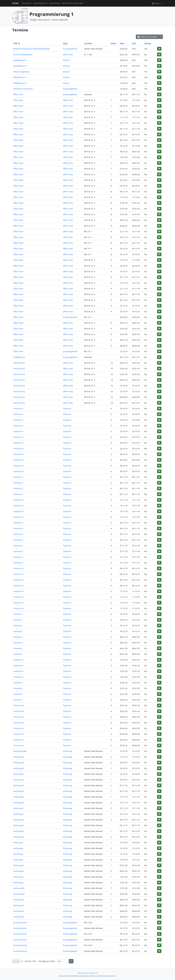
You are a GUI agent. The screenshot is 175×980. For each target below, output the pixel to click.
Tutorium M (19, 705)
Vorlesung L (18, 877)
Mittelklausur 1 (20, 77)
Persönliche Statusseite (72, 3)
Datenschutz (82, 973)
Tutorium (67, 409)
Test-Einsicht (19, 363)
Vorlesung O (19, 911)
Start (122, 43)
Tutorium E (18, 523)
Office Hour (68, 55)
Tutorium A (18, 431)
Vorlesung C (19, 774)
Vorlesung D (19, 785)
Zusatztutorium (20, 923)
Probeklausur (19, 357)
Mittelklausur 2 (20, 83)
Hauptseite (26, 3)
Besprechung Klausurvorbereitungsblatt (31, 49)
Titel (16, 43)
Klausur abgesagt (21, 72)
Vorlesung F (18, 808)
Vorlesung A (19, 757)
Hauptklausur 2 (20, 66)
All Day (148, 43)
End (134, 43)
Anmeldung (55, 3)
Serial (113, 43)
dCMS (15, 3)
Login (156, 3)
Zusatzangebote (70, 49)
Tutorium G (18, 568)
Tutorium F (18, 546)
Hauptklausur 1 (20, 60)
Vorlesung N (19, 900)
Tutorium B (18, 454)
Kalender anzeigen (147, 37)
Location (88, 43)
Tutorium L (18, 683)
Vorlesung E (19, 797)
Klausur (66, 60)
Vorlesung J (18, 854)
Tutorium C (18, 477)
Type (65, 43)
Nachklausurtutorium (23, 89)
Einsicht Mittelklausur (23, 55)
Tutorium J (18, 637)
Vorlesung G (19, 820)
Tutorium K (18, 660)
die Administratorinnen (107, 976)
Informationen (40, 3)
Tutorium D (18, 500)
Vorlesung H (19, 831)
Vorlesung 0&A (20, 751)
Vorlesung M (19, 888)
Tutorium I (18, 614)
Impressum (93, 973)
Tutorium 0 (18, 409)
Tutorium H (18, 591)
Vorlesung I (18, 842)
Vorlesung (67, 751)
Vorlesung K (19, 865)
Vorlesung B (19, 763)
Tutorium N (18, 728)
